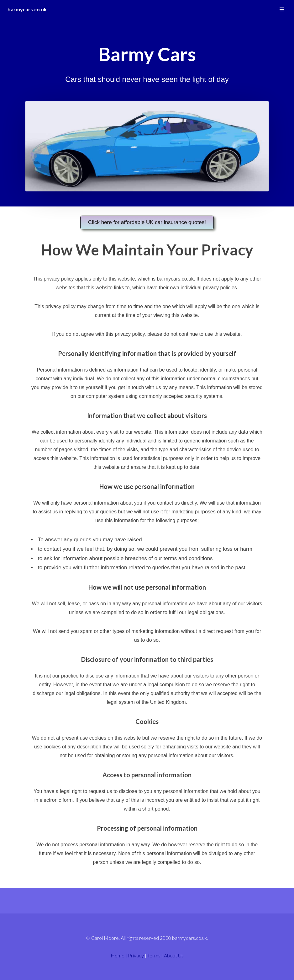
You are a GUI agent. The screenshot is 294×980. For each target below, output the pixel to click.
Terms (154, 955)
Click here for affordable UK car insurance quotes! (147, 222)
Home (118, 955)
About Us (174, 955)
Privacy (136, 955)
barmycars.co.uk (27, 9)
